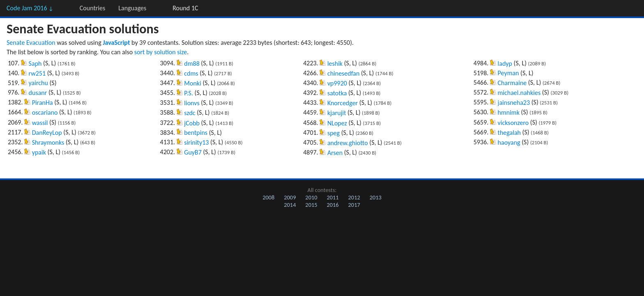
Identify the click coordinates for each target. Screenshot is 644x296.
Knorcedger (343, 103)
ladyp (505, 64)
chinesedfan (343, 73)
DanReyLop (47, 133)
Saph (35, 64)
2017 (354, 205)
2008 (268, 197)
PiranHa (43, 103)
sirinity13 (196, 142)
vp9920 (337, 83)
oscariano (45, 112)
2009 (290, 197)
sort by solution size (161, 52)
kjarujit (337, 113)
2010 (311, 197)
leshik (335, 64)
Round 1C (185, 8)
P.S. (189, 93)
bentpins (196, 133)
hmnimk (509, 112)
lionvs (192, 103)
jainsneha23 (514, 103)
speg (333, 133)
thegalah (509, 133)
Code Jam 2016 (30, 8)
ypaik (39, 152)
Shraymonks (48, 142)
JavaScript (116, 43)
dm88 (192, 64)
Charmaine (512, 83)
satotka (337, 93)
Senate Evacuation (31, 43)
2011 (332, 197)
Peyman (508, 73)
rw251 (37, 73)
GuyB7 (193, 152)
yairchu (38, 83)
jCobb (192, 123)
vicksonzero (513, 123)
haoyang (509, 142)
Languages (132, 8)
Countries (92, 8)
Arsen (335, 153)
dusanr (38, 93)
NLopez (337, 123)
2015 (311, 205)
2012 (354, 197)
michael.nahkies (519, 93)
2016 (332, 205)
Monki (192, 83)
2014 (290, 205)
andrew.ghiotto (348, 143)
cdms (191, 73)
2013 (376, 197)
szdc (190, 113)
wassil (40, 123)
